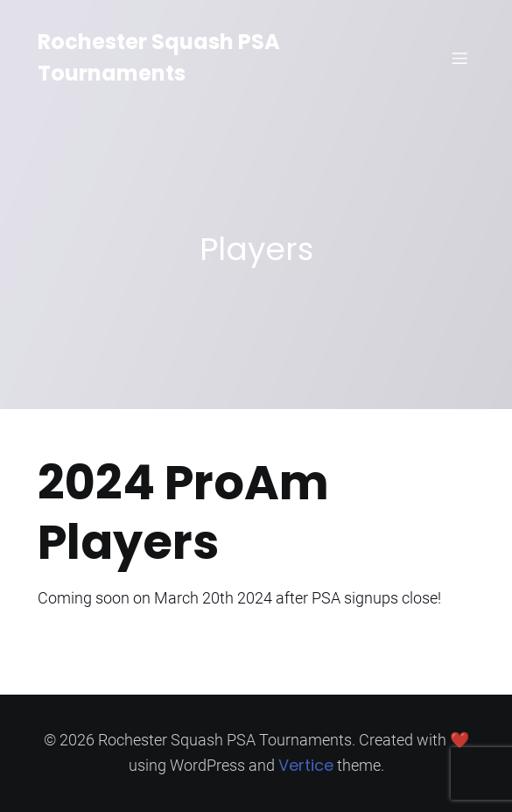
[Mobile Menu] (460, 58)
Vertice (306, 765)
